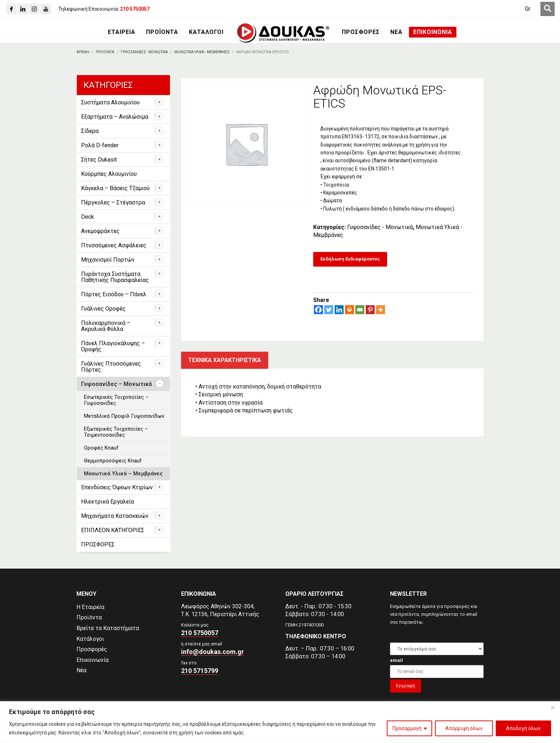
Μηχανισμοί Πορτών (108, 260)
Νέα (81, 670)
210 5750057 (200, 633)
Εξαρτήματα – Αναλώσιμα (115, 117)
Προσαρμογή (407, 728)
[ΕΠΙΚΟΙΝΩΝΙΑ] (433, 32)
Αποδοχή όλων (523, 728)
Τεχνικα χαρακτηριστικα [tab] (225, 360)
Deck (87, 217)
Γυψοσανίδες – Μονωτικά (116, 384)
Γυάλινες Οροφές (103, 309)
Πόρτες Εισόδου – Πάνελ (114, 294)
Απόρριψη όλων (464, 728)
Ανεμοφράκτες (100, 231)
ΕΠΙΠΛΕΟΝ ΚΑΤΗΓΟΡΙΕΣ (113, 530)
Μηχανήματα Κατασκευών (115, 516)
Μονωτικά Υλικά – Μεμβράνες (123, 474)
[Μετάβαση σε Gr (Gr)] (528, 9)
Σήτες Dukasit (99, 160)
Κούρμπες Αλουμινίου (109, 174)
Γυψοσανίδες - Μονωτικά (380, 227)
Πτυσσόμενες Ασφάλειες (114, 245)
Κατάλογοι (90, 639)
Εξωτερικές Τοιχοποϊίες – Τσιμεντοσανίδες (116, 432)
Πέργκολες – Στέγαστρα (113, 202)
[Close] (552, 707)
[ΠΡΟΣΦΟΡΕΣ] (361, 32)
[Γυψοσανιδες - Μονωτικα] (144, 52)
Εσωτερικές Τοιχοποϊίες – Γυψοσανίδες (116, 400)
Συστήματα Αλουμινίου (110, 102)
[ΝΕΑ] (396, 32)
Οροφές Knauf (101, 448)
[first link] (547, 9)
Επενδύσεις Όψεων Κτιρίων (117, 487)
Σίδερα (90, 131)
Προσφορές (92, 649)
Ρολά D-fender (100, 145)
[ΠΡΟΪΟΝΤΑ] (162, 32)
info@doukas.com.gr (212, 652)
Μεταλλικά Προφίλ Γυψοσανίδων (124, 416)
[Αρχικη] (83, 52)
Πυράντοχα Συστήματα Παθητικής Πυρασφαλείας (115, 277)
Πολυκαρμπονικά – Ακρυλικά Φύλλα (106, 326)
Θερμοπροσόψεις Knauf (113, 461)
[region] (280, 722)
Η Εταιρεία (90, 607)
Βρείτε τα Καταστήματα (108, 628)
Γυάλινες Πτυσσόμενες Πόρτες (111, 367)
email (396, 660)
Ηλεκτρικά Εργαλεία (107, 502)
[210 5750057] (135, 9)
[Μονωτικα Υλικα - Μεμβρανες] (202, 52)
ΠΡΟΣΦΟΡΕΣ (98, 544)
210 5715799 (200, 671)
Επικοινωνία (92, 660)
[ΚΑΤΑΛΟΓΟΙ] (206, 32)
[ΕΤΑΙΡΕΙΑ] (122, 32)
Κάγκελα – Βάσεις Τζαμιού (115, 188)
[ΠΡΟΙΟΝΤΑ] (105, 52)
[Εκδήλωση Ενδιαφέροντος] (350, 259)
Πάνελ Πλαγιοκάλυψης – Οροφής (113, 346)
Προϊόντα (89, 617)
